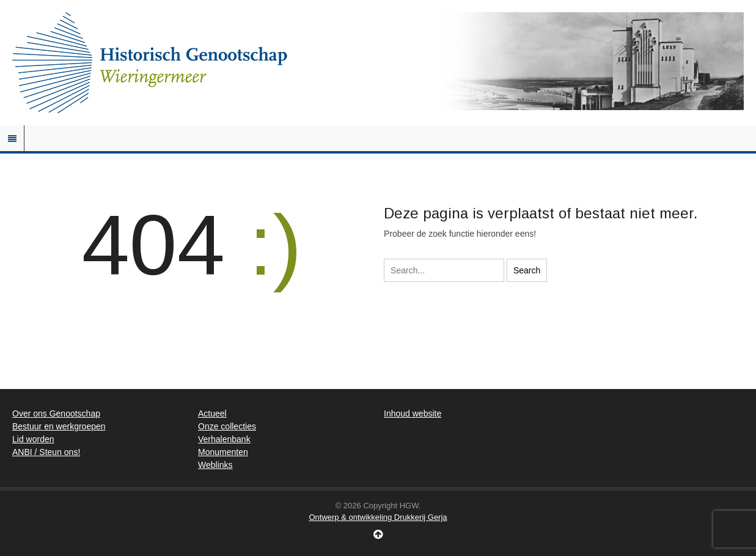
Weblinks (215, 465)
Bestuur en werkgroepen (59, 426)
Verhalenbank (224, 439)
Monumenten (223, 452)
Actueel (212, 413)
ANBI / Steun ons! (46, 452)
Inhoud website (413, 413)
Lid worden (33, 439)
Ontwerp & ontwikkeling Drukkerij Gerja (378, 517)
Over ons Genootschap (56, 413)
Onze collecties (227, 426)
